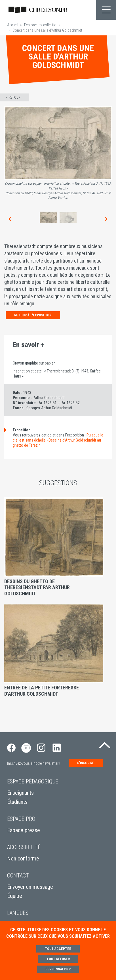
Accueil (13, 25)
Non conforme (23, 858)
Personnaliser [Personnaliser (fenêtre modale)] (58, 969)
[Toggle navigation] (106, 10)
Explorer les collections (42, 25)
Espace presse (24, 830)
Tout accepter (58, 949)
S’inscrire (86, 763)
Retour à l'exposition (33, 315)
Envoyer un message (30, 887)
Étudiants (17, 802)
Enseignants (20, 793)
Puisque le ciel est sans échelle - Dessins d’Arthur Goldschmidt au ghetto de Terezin (58, 440)
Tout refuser (58, 959)
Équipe (15, 896)
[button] (9, 219)
